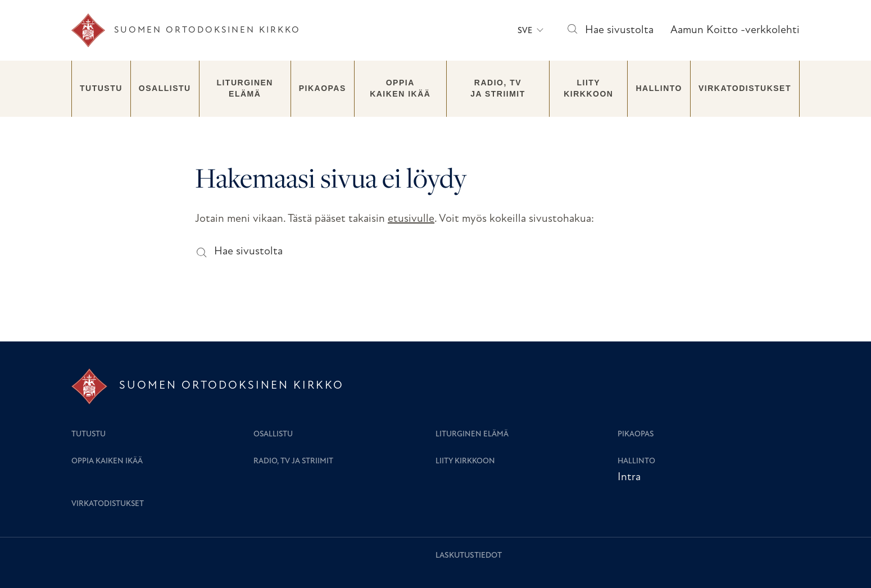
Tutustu (101, 88)
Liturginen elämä (245, 88)
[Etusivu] (186, 30)
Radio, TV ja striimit (498, 88)
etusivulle (411, 219)
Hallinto (659, 88)
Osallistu (165, 88)
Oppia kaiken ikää (400, 88)
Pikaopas (323, 88)
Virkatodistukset (745, 88)
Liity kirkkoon (588, 88)
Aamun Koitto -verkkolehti (735, 30)
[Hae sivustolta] (572, 31)
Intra (629, 477)
